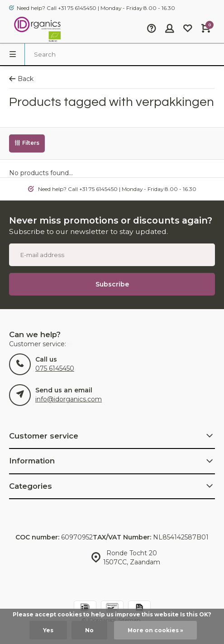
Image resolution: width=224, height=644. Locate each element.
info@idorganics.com (69, 399)
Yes (48, 630)
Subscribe (112, 284)
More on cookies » (155, 630)
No (89, 630)
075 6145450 (55, 368)
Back (21, 79)
